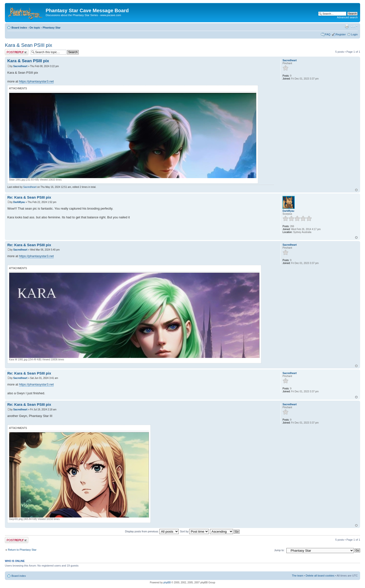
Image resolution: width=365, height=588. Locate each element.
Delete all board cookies (320, 576)
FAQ (328, 34)
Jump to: (279, 550)
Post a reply (17, 52)
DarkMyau (19, 202)
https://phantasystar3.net (36, 81)
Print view (347, 27)
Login (354, 34)
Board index (19, 28)
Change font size (354, 27)
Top (356, 190)
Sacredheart (20, 66)
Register (341, 34)
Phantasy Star (52, 28)
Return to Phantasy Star (22, 550)
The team (298, 576)
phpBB (167, 583)
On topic (35, 28)
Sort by (194, 531)
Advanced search (347, 17)
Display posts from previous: (152, 531)
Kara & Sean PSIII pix (28, 45)
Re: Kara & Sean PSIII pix (29, 197)
